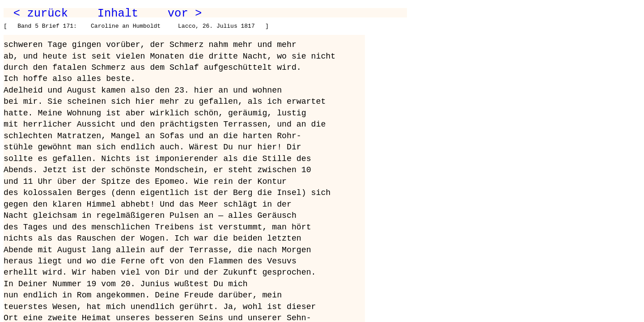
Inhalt (118, 13)
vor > (185, 13)
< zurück (41, 13)
